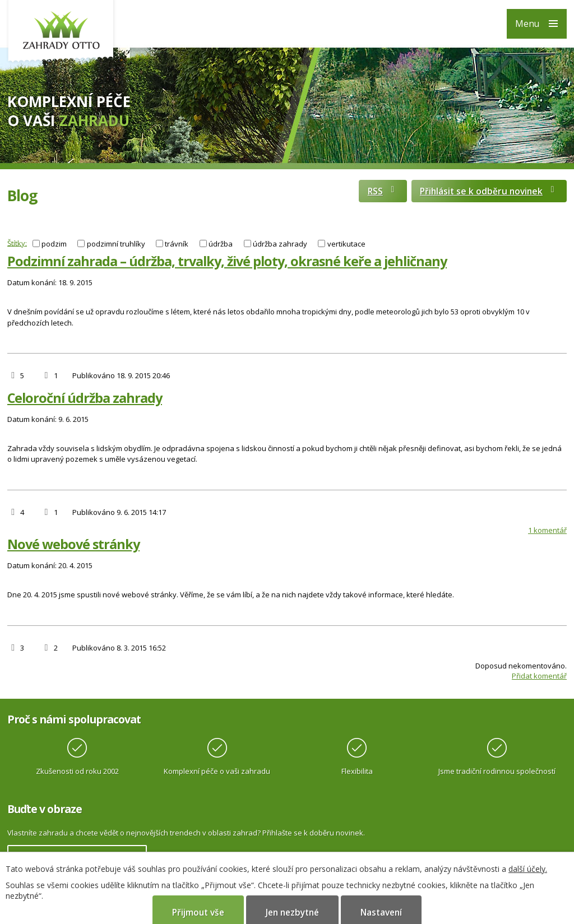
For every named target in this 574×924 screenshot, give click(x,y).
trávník (177, 244)
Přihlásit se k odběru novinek (489, 191)
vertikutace (346, 244)
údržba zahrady (280, 244)
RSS (383, 191)
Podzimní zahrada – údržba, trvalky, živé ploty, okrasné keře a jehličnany (227, 261)
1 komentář (547, 530)
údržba (221, 244)
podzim (54, 244)
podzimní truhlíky (116, 244)
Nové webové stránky (73, 544)
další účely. (528, 869)
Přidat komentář (539, 676)
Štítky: (17, 243)
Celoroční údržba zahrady (85, 398)
